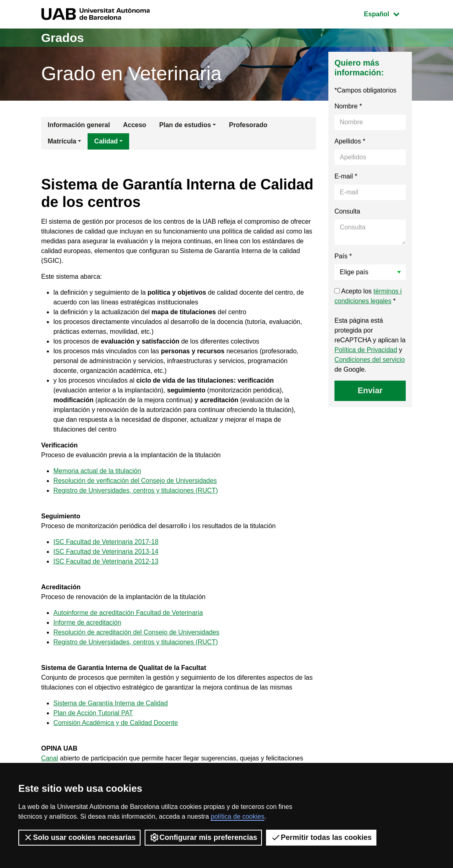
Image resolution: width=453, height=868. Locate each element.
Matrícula (62, 141)
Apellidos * (350, 141)
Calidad (106, 141)
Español (388, 13)
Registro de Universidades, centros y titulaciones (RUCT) (136, 490)
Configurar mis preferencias (203, 837)
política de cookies (237, 816)
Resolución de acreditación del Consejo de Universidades (137, 632)
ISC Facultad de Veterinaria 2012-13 (106, 561)
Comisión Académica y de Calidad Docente (116, 723)
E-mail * (346, 176)
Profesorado (248, 125)
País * (343, 256)
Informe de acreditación (87, 622)
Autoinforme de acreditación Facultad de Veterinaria (128, 613)
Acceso (135, 125)
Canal (50, 758)
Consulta (347, 211)
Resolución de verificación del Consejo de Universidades (135, 481)
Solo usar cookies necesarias (79, 837)
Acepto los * (368, 296)
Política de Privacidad (366, 350)
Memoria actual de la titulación (97, 471)
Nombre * (348, 106)
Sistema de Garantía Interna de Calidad (111, 703)
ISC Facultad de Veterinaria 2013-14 (106, 552)
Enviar (370, 390)
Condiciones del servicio (370, 360)
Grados (63, 38)
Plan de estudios (185, 125)
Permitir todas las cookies (321, 837)
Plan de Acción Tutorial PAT (93, 713)
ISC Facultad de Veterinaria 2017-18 (106, 542)
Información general (79, 125)
